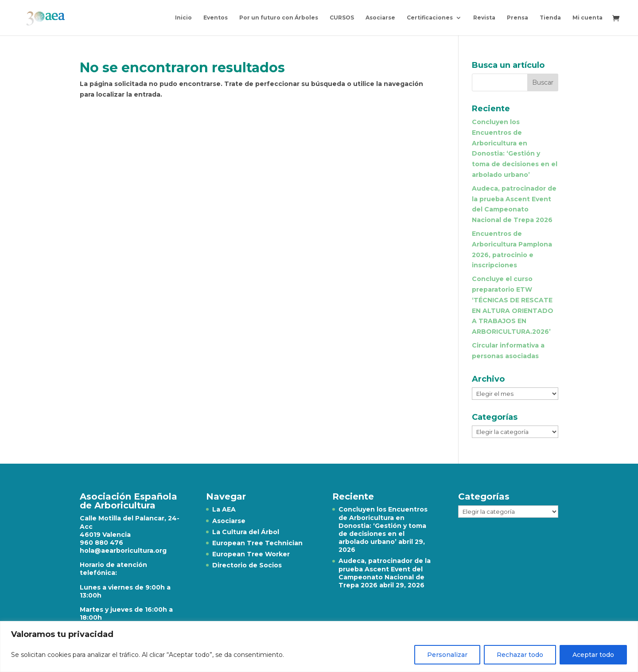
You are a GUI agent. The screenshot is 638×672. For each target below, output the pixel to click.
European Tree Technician (257, 543)
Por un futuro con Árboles (279, 18)
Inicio (183, 18)
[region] (319, 647)
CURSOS (342, 18)
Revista (484, 18)
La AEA (224, 509)
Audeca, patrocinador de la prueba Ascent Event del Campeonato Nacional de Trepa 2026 (385, 573)
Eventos (216, 18)
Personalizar (447, 655)
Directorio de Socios (247, 565)
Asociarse (380, 18)
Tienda (550, 18)
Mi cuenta (587, 18)
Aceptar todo (593, 655)
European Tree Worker (251, 554)
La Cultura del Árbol (246, 532)
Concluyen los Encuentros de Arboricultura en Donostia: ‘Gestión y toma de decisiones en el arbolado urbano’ (383, 525)
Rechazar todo (520, 655)
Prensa (517, 18)
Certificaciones (430, 18)
